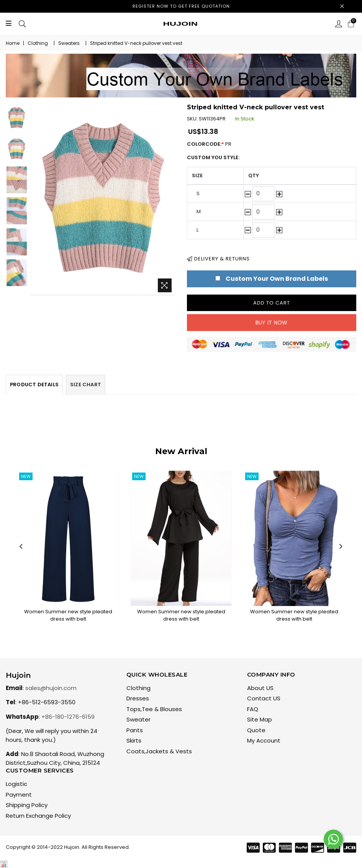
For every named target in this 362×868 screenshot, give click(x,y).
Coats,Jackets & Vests (159, 751)
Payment (19, 795)
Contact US (264, 698)
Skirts (134, 740)
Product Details (34, 385)
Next (341, 547)
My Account (264, 740)
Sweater (138, 719)
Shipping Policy (27, 805)
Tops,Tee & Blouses (154, 709)
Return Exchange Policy (38, 816)
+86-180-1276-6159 (68, 717)
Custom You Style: (213, 157)
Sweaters (69, 43)
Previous (21, 547)
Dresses (138, 698)
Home (13, 43)
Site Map (260, 719)
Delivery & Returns (218, 259)
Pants (135, 730)
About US (260, 688)
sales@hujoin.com (51, 688)
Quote (256, 730)
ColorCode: (213, 144)
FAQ (253, 709)
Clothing (38, 43)
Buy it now (272, 323)
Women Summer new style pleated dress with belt (68, 615)
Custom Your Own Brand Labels (277, 279)
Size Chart (86, 385)
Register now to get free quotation (181, 6)
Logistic (16, 784)
